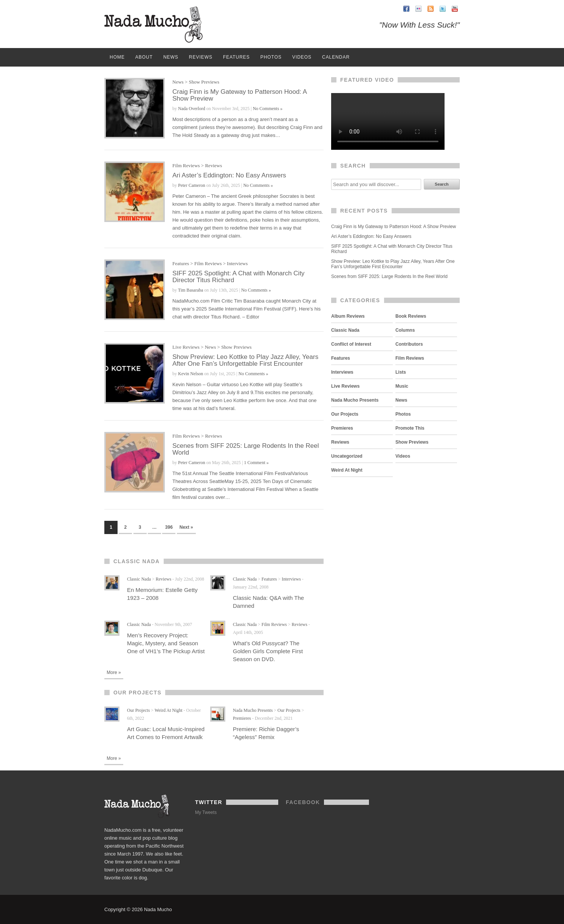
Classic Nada (139, 579)
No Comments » (268, 109)
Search (442, 184)
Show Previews (204, 82)
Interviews (237, 263)
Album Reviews (348, 316)
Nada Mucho (153, 25)
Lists (401, 372)
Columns (405, 330)
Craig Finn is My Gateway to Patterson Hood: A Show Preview (239, 95)
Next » (186, 527)
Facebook (303, 802)
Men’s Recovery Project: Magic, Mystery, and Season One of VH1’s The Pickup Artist (166, 643)
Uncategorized (347, 456)
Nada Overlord (192, 109)
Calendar (336, 57)
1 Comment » (256, 463)
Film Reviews (186, 165)
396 (169, 527)
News (171, 57)
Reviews (201, 57)
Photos (271, 57)
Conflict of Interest (351, 344)
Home (117, 57)
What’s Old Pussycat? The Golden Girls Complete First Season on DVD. (268, 651)
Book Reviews (411, 316)
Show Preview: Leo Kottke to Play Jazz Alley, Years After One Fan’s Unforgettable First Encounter (245, 360)
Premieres (242, 718)
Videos (302, 57)
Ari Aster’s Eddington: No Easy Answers (229, 175)
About (144, 57)
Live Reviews (186, 347)
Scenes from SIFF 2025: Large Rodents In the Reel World (246, 449)
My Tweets (206, 812)
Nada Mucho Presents (253, 710)
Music (402, 386)
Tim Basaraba (191, 290)
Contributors (409, 344)
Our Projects (138, 710)
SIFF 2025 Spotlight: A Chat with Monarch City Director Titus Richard (239, 277)
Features (236, 57)
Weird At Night (169, 710)
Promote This (410, 428)
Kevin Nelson (191, 374)
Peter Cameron (192, 185)
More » (114, 672)
